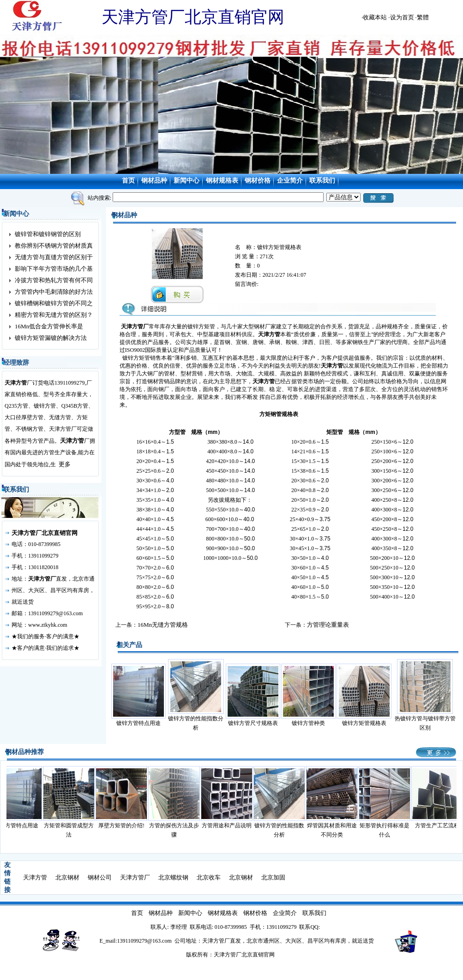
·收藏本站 (374, 17)
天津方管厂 (135, 877)
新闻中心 (186, 181)
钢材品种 (154, 181)
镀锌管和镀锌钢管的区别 (48, 234)
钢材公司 (100, 877)
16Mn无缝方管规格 (163, 625)
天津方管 (72, 441)
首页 (128, 181)
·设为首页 (401, 17)
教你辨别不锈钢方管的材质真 (54, 246)
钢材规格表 (222, 181)
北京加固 (273, 877)
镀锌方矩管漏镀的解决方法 (51, 338)
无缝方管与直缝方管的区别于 (54, 257)
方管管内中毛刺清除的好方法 (54, 292)
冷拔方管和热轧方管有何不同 (54, 280)
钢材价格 (258, 181)
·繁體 (422, 17)
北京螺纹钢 (173, 877)
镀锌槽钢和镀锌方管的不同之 (54, 303)
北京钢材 (67, 877)
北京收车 (209, 877)
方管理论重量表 (328, 625)
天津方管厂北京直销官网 (45, 533)
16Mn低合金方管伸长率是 (49, 326)
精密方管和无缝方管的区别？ (54, 315)
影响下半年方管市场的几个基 (54, 269)
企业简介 (290, 181)
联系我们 (322, 181)
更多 (65, 464)
